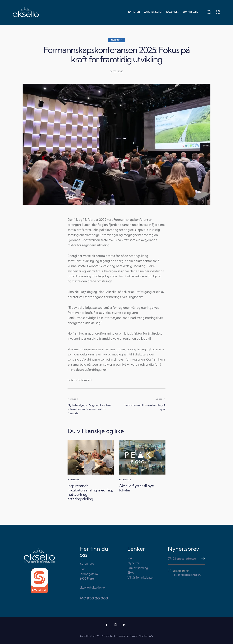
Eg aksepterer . (187, 573)
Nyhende (117, 40)
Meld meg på (202, 559)
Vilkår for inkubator (141, 577)
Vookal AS (146, 636)
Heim (131, 558)
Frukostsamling (138, 568)
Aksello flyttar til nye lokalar (137, 488)
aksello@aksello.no (92, 587)
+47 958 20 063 (94, 598)
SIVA (131, 573)
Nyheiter (133, 563)
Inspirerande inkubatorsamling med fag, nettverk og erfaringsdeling (90, 492)
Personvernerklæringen (186, 575)
